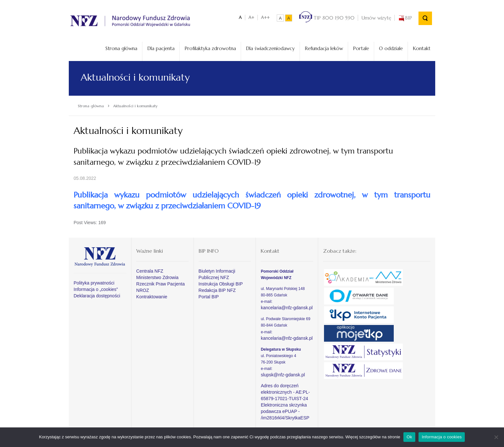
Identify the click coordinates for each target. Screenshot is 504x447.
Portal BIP (209, 297)
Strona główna (121, 48)
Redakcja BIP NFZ (217, 290)
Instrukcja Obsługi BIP (221, 284)
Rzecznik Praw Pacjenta (161, 284)
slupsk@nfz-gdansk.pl (283, 375)
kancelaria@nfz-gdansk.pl (287, 308)
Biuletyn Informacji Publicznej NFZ (217, 274)
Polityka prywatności (94, 283)
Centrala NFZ (150, 271)
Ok (409, 437)
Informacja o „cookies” (96, 289)
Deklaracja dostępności (97, 296)
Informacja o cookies (442, 437)
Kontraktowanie (152, 297)
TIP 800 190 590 (327, 18)
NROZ (143, 290)
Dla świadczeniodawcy (270, 48)
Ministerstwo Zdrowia (157, 277)
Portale (361, 48)
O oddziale (391, 48)
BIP (405, 18)
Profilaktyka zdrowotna (210, 48)
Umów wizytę (376, 18)
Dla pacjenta (161, 48)
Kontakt (422, 48)
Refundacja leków (324, 48)
